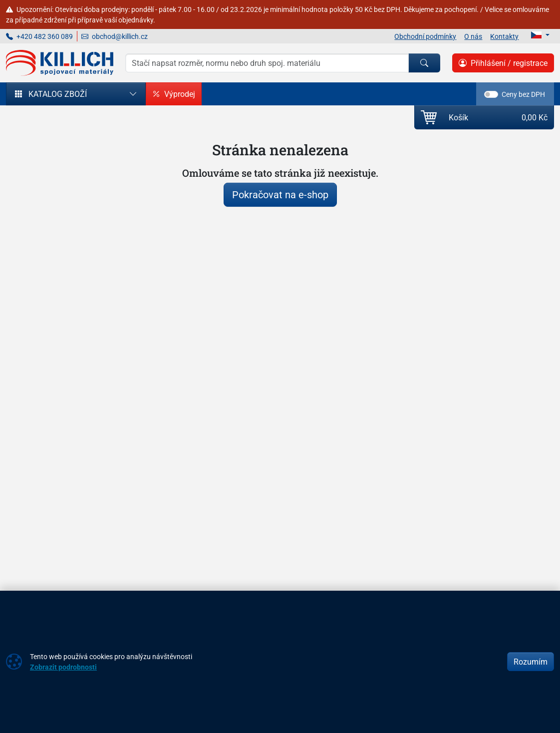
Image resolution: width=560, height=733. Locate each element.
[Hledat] (424, 63)
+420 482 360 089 (39, 36)
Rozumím (531, 662)
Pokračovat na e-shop (280, 194)
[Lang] (540, 35)
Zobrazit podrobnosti (63, 667)
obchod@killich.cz (115, 36)
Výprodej (174, 94)
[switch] (491, 94)
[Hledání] (267, 63)
